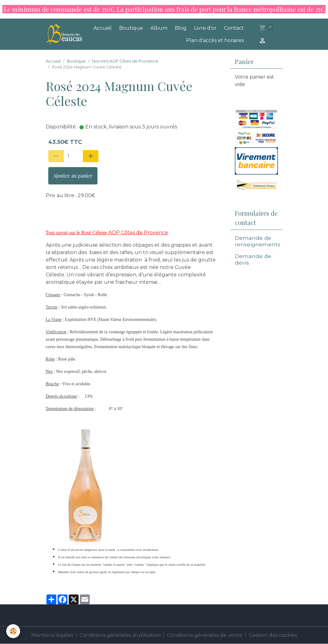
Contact (234, 28)
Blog (181, 28)
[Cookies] (13, 631)
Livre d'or (205, 28)
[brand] (65, 34)
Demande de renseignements (258, 241)
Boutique (131, 28)
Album (159, 28)
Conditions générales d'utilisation (120, 635)
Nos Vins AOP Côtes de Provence (125, 61)
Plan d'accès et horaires (215, 40)
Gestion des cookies (273, 635)
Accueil (103, 28)
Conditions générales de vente (205, 635)
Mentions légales (52, 635)
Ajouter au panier (73, 176)
